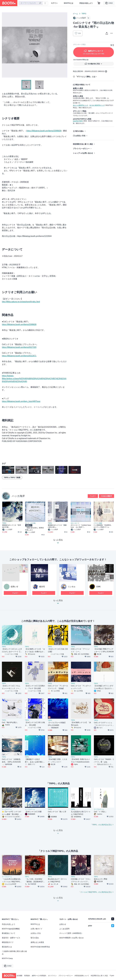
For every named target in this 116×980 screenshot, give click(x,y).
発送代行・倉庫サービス (11, 938)
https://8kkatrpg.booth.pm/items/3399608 (44, 131)
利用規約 (27, 976)
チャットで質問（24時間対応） (71, 933)
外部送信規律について (82, 976)
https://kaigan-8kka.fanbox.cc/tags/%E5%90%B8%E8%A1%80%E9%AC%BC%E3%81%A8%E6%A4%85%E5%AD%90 (34, 379)
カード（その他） (31, 523)
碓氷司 (42, 587)
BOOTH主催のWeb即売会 (40, 947)
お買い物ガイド (36, 929)
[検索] (40, 3)
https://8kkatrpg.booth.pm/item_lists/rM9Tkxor (21, 401)
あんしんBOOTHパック (81, 105)
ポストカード (75, 523)
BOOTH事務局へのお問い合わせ (72, 938)
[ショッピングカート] (99, 3)
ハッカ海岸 (18, 496)
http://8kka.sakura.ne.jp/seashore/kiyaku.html (21, 302)
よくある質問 (64, 929)
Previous (4, 45)
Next (65, 45)
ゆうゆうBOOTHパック (97, 105)
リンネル (72, 587)
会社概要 (19, 976)
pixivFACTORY (78, 121)
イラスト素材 (98, 523)
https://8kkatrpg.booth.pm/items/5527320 (19, 347)
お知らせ (63, 924)
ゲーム (75, 14)
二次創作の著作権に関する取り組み (14, 953)
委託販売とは (7, 947)
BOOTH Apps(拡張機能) (11, 929)
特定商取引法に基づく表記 (83, 144)
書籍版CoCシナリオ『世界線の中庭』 (12, 526)
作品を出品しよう (86, 3)
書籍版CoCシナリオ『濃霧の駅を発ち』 (57, 526)
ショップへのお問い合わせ (83, 153)
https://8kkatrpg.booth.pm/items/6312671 (19, 356)
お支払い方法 (80, 136)
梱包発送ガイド (8, 942)
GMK (98, 587)
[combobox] (31, 3)
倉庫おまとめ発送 (37, 942)
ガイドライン (52, 976)
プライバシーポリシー (81, 149)
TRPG (84, 14)
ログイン (54, 3)
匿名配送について (9, 933)
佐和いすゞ (15, 587)
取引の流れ (80, 131)
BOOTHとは (69, 3)
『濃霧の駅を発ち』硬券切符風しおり (34, 529)
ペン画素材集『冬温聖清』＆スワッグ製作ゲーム (103, 526)
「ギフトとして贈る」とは (85, 77)
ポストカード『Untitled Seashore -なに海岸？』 (81, 526)
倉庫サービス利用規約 (39, 976)
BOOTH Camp (7, 958)
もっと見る (58, 603)
